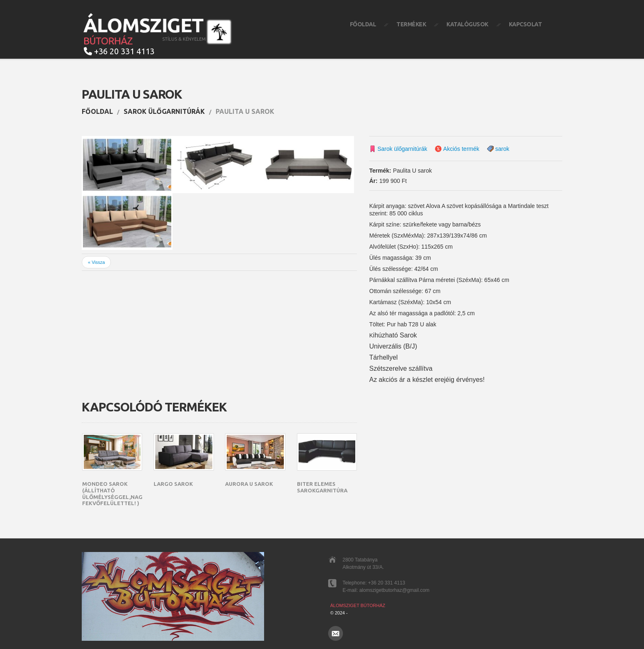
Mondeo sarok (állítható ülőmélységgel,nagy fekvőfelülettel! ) (114, 493)
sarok (502, 149)
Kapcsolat (526, 24)
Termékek (411, 24)
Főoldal (363, 24)
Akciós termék (461, 149)
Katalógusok (467, 24)
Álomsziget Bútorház (358, 605)
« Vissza (96, 262)
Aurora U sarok (249, 484)
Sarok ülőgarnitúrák (164, 111)
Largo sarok (173, 484)
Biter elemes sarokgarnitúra (322, 487)
